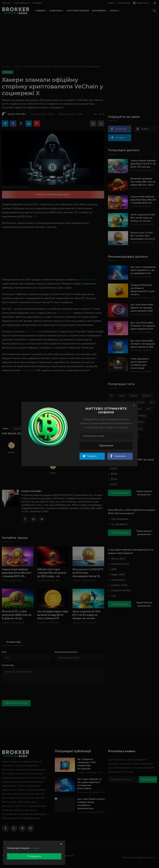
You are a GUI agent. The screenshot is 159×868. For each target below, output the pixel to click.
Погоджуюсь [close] (34, 856)
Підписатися (106, 446)
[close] (61, 844)
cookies (34, 848)
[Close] (134, 405)
